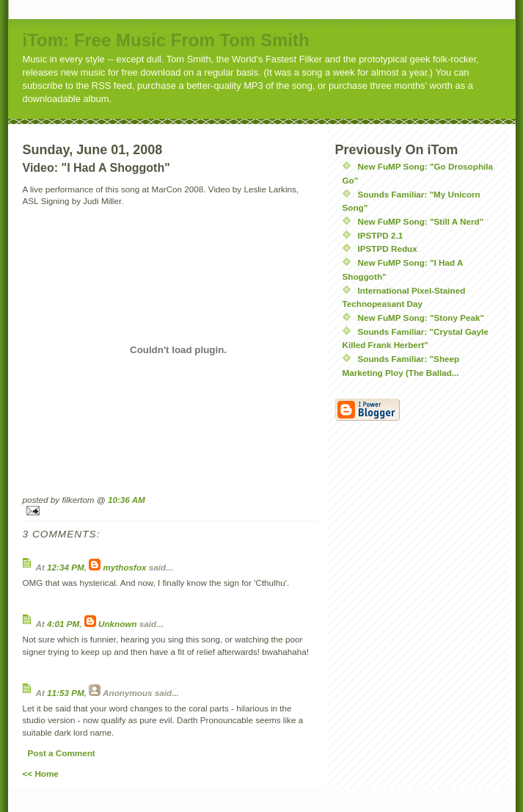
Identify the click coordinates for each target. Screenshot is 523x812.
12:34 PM (66, 567)
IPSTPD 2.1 (381, 235)
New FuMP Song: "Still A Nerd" (421, 221)
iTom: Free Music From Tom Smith (166, 40)
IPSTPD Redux (388, 249)
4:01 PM (63, 624)
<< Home (41, 773)
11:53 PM (66, 693)
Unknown (118, 624)
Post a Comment (62, 753)
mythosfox (125, 567)
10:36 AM (127, 500)
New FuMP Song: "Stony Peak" (421, 318)
